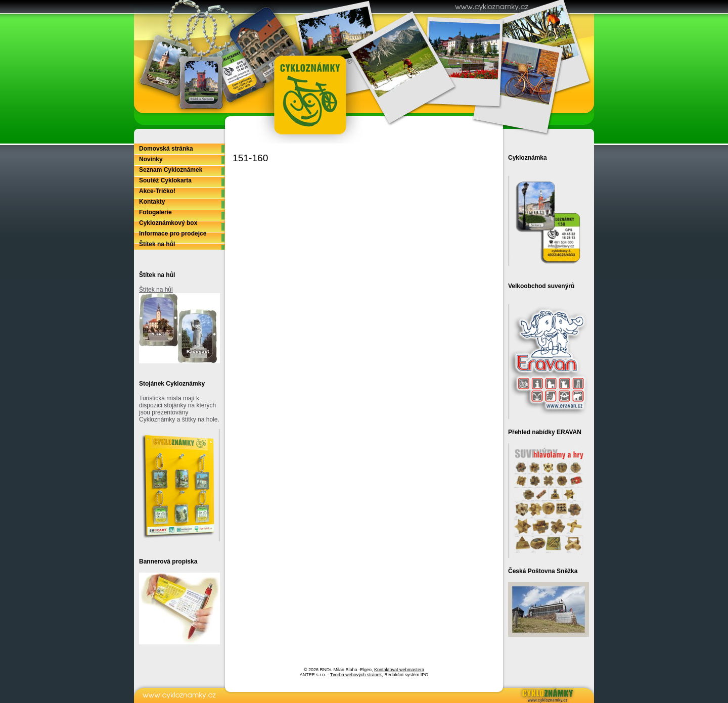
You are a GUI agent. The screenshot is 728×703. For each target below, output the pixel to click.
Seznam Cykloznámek (171, 170)
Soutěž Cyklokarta (165, 180)
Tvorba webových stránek (356, 675)
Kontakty (152, 202)
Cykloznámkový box (168, 223)
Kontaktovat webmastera (399, 670)
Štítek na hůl (157, 244)
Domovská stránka (166, 149)
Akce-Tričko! (157, 191)
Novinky (151, 159)
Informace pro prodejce (173, 233)
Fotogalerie (155, 212)
